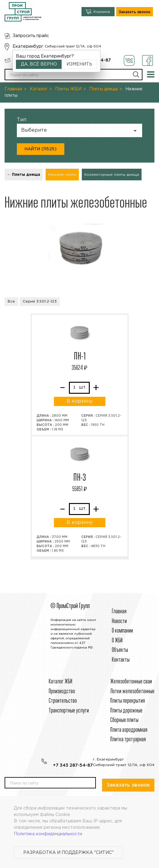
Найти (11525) (41, 149)
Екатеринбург (28, 47)
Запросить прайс (31, 36)
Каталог (39, 89)
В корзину (79, 401)
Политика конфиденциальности (48, 834)
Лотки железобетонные (132, 691)
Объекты (120, 650)
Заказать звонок (134, 12)
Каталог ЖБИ (61, 682)
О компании (122, 631)
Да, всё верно (39, 64)
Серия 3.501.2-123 (40, 301)
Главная (13, 89)
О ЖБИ (117, 641)
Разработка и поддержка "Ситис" (68, 853)
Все (11, 301)
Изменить (79, 64)
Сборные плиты (124, 720)
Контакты (121, 660)
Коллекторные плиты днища (112, 175)
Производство (62, 691)
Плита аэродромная (129, 730)
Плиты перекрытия (128, 701)
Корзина (102, 12)
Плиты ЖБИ (68, 89)
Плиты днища (103, 89)
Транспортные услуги (69, 711)
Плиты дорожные (126, 711)
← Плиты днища (24, 175)
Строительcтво (63, 701)
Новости (119, 621)
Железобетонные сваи (131, 682)
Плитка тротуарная (128, 740)
